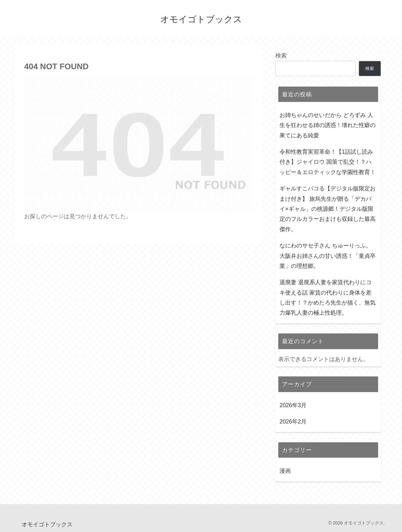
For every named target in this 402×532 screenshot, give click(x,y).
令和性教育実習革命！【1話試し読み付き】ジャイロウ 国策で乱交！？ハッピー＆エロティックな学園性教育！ (328, 162)
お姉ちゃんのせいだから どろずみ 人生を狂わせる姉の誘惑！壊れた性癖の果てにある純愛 (328, 125)
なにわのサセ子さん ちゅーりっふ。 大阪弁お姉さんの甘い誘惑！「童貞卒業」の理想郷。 (328, 256)
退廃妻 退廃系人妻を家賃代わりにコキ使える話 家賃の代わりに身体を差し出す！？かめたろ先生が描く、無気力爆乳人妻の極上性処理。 (328, 298)
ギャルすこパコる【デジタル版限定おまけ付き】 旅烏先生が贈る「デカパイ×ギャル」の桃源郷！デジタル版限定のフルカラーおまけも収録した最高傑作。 (328, 209)
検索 (281, 56)
